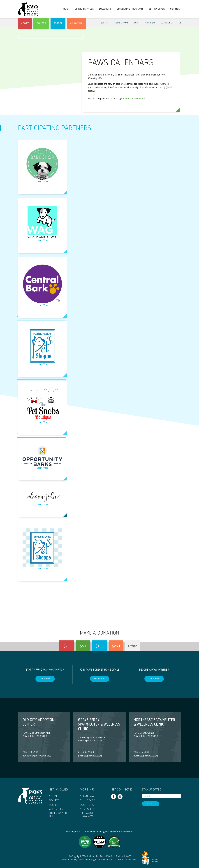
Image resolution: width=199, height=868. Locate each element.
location (119, 87)
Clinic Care (87, 800)
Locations (87, 805)
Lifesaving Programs (87, 814)
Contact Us (87, 809)
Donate (54, 800)
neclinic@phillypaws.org (146, 756)
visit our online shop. (135, 99)
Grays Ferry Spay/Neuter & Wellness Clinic (99, 725)
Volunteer (56, 809)
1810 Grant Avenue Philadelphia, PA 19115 (146, 734)
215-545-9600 (141, 752)
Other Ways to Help (59, 814)
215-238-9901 (30, 752)
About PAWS (88, 796)
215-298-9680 (86, 752)
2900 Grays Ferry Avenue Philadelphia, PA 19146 (92, 739)
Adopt (53, 796)
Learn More (42, 181)
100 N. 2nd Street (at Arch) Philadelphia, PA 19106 (37, 734)
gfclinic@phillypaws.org (90, 756)
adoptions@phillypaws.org (37, 756)
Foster (53, 805)
